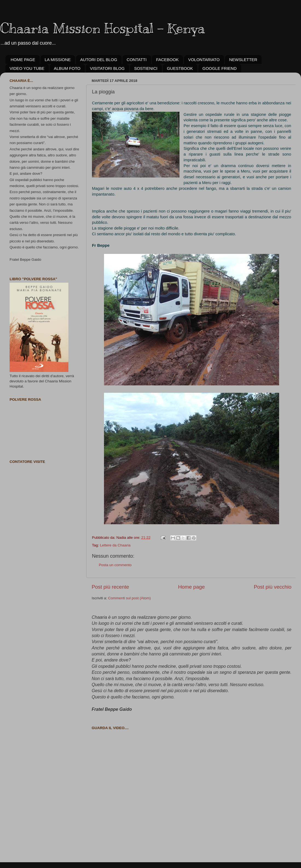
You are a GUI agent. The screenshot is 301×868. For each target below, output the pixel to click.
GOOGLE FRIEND (220, 68)
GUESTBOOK (180, 68)
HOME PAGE (23, 60)
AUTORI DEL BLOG (99, 60)
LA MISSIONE (58, 60)
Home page (192, 587)
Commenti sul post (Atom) (129, 598)
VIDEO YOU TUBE (27, 68)
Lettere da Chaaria (115, 545)
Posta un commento (115, 565)
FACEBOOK (167, 60)
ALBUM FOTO (67, 68)
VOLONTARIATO (204, 60)
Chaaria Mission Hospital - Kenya (102, 28)
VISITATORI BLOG (107, 68)
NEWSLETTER (243, 60)
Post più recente (110, 587)
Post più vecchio (273, 587)
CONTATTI (137, 60)
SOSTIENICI (146, 68)
